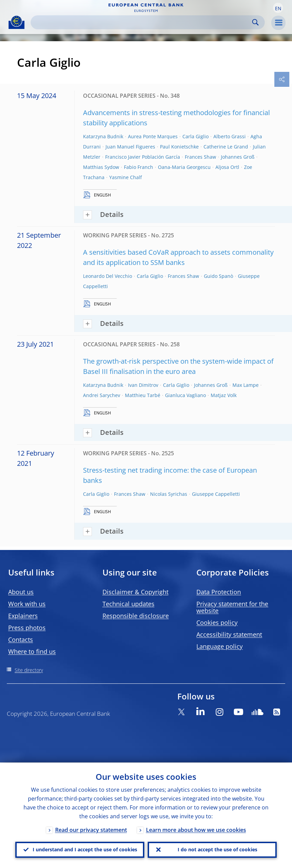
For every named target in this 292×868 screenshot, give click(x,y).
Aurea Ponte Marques (153, 136)
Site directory (29, 670)
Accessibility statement (229, 634)
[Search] (142, 22)
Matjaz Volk (224, 395)
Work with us (27, 604)
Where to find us (32, 651)
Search (255, 22)
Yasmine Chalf (126, 177)
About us (21, 592)
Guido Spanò (218, 276)
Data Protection (219, 592)
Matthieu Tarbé (143, 395)
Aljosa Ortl (227, 167)
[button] (278, 8)
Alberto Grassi (230, 136)
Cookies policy (217, 622)
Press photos (27, 628)
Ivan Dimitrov (143, 385)
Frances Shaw (200, 157)
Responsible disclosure (136, 616)
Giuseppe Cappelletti (216, 494)
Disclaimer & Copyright (135, 592)
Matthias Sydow (101, 167)
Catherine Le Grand (226, 147)
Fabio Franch (139, 167)
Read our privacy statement (91, 830)
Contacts (21, 640)
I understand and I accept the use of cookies (85, 849)
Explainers (23, 616)
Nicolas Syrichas (169, 494)
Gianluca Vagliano (185, 395)
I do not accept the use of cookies (217, 849)
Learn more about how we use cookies (196, 830)
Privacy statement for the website (232, 607)
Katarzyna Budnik (103, 136)
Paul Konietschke (179, 147)
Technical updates (128, 604)
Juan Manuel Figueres (130, 147)
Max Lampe (246, 385)
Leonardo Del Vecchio (108, 276)
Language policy (220, 646)
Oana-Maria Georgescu (184, 167)
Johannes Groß (238, 157)
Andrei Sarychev (102, 395)
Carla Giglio (196, 136)
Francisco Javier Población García (143, 157)
